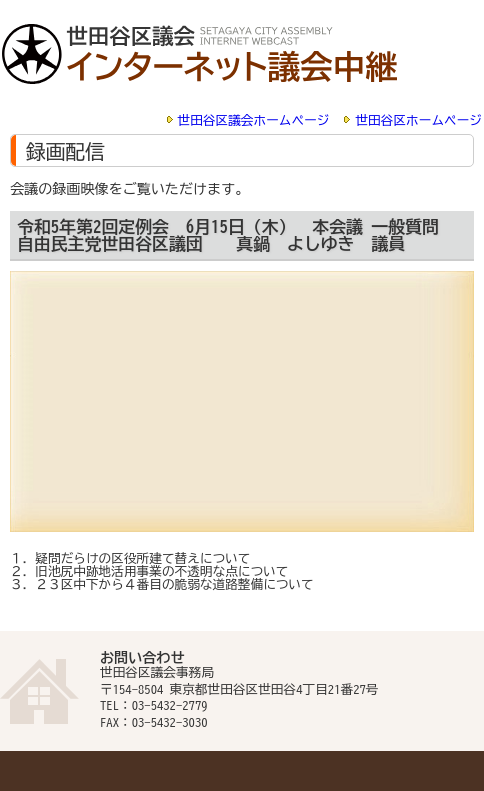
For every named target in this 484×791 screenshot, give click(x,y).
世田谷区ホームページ (418, 120)
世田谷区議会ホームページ (254, 120)
